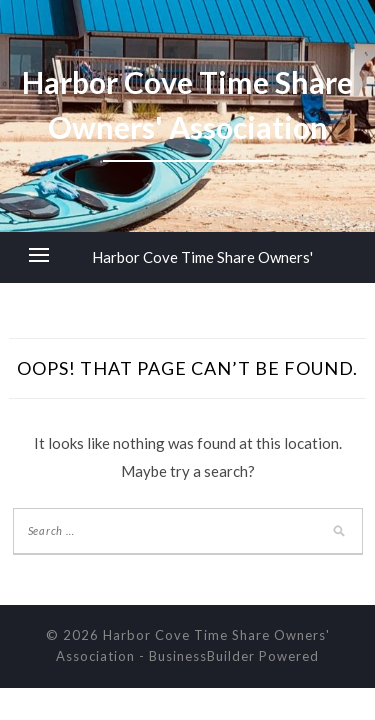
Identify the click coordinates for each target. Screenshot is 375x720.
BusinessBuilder (202, 656)
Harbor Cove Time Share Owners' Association (202, 282)
